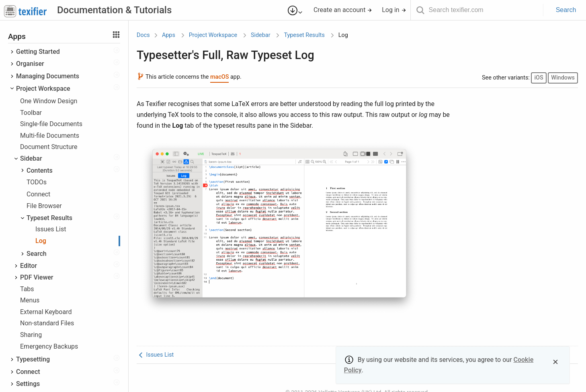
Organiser (30, 64)
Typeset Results (49, 218)
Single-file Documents (51, 124)
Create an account (343, 10)
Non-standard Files (47, 323)
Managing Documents (48, 76)
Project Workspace (43, 89)
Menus (30, 300)
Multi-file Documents (50, 136)
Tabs (27, 289)
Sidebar (31, 158)
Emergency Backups (49, 346)
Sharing (31, 335)
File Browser (44, 206)
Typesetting (33, 359)
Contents (40, 170)
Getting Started (38, 52)
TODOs (37, 182)
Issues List (51, 229)
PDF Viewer (37, 277)
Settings (28, 384)
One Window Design (49, 101)
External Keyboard (46, 312)
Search (566, 10)
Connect (38, 194)
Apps (169, 35)
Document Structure (49, 147)
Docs (143, 35)
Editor (29, 266)
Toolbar (31, 113)
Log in (394, 10)
